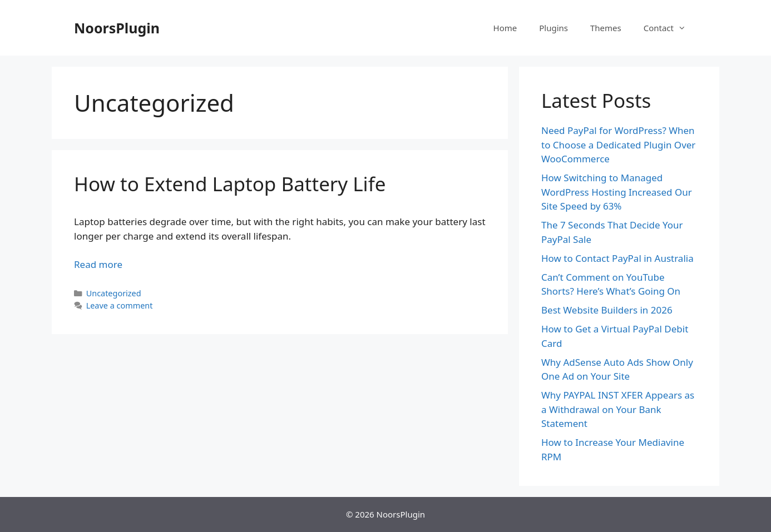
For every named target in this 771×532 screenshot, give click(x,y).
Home (505, 28)
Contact (670, 28)
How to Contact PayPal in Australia (617, 258)
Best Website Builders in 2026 (607, 310)
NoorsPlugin (117, 28)
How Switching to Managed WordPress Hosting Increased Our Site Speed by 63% (617, 192)
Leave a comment (120, 305)
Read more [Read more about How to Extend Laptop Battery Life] (98, 264)
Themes (606, 28)
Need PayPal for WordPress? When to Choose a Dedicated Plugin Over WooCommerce (618, 145)
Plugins (553, 28)
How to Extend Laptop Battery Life (230, 184)
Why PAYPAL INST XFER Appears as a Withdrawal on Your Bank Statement (618, 409)
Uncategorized (114, 293)
